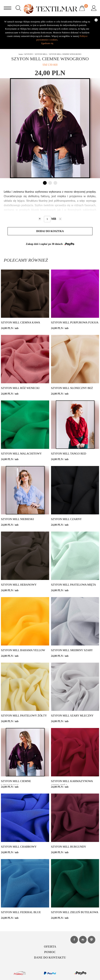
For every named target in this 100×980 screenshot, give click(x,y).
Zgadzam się (47, 43)
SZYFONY (29, 54)
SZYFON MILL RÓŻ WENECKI (20, 388)
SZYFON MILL (41, 54)
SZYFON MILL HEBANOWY (19, 585)
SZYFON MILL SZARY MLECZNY (72, 716)
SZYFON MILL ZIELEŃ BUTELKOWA (75, 912)
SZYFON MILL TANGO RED (69, 454)
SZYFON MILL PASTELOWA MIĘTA (74, 585)
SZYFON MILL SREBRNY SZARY (72, 650)
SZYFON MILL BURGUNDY (69, 847)
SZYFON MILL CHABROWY (19, 847)
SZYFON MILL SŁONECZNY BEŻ (72, 388)
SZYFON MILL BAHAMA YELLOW (23, 650)
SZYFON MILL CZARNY (66, 519)
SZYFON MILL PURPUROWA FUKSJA (75, 322)
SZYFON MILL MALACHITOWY (21, 454)
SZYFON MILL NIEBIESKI (17, 519)
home (21, 54)
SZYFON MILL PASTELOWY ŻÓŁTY (24, 716)
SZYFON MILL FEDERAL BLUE (21, 912)
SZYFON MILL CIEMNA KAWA (21, 322)
